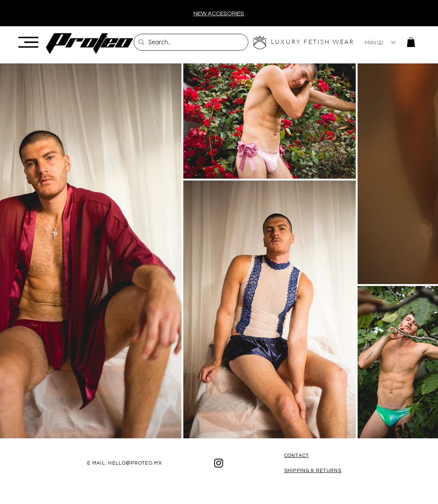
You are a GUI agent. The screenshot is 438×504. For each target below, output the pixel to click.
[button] (28, 42)
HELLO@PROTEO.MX (135, 463)
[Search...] (190, 42)
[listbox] (380, 42)
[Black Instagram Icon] (219, 463)
